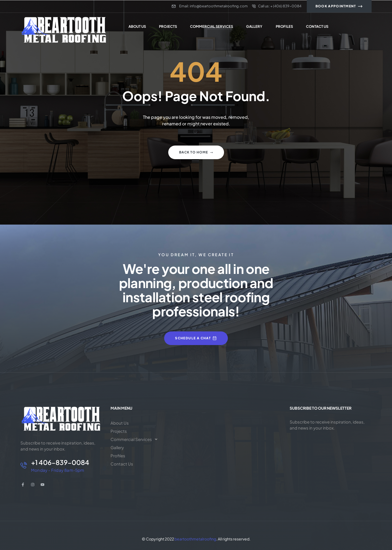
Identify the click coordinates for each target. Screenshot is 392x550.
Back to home (196, 152)
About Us (120, 423)
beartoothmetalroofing (195, 539)
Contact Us (122, 464)
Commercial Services (135, 439)
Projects (119, 431)
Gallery (117, 447)
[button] (136, 439)
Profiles (118, 456)
